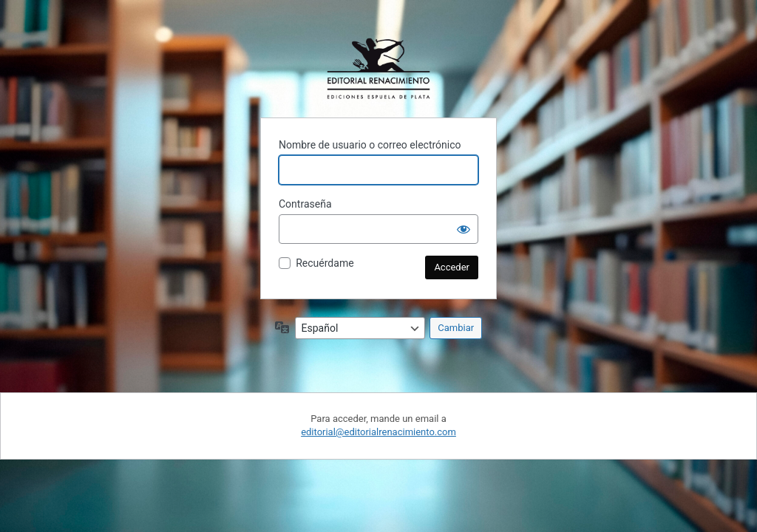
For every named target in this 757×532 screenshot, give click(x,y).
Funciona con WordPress (378, 69)
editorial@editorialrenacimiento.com (378, 432)
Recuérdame (325, 263)
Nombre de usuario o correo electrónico (370, 145)
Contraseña (305, 204)
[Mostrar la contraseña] (464, 229)
